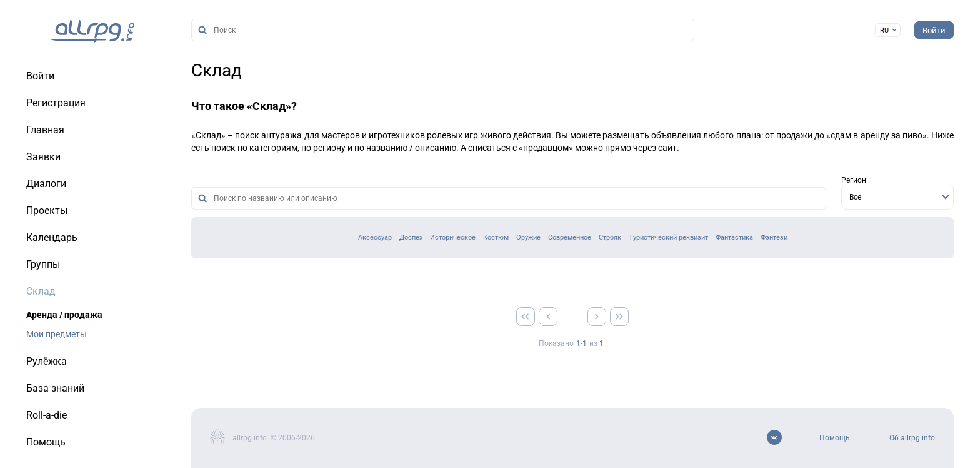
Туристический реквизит (668, 237)
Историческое (453, 237)
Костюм (496, 237)
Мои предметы (57, 334)
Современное (570, 237)
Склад (217, 70)
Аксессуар (375, 237)
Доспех (411, 237)
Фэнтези (774, 237)
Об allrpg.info (912, 438)
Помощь (835, 438)
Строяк (610, 237)
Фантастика (734, 237)
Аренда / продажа (64, 315)
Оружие (528, 237)
